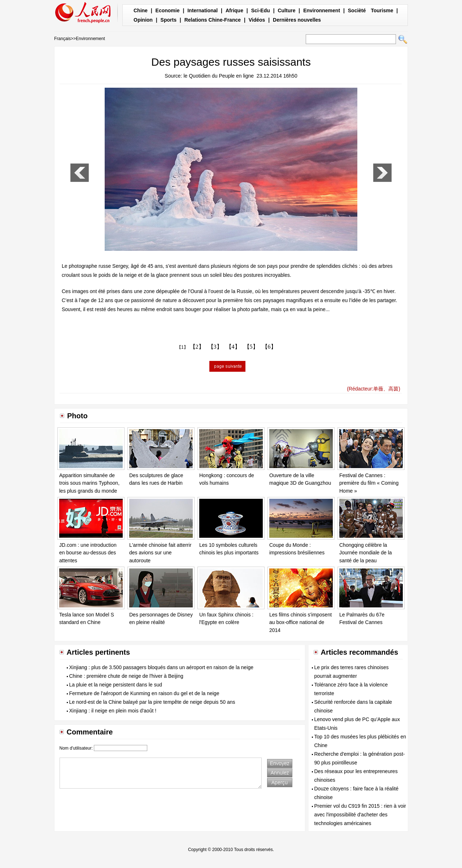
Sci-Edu (261, 10)
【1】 (182, 347)
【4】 (233, 347)
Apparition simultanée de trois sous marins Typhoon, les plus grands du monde (89, 483)
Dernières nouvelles (297, 20)
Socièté (357, 10)
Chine (141, 10)
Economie (168, 10)
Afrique (234, 10)
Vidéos (257, 20)
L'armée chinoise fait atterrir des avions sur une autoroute (160, 553)
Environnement (322, 10)
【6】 (269, 347)
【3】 (215, 347)
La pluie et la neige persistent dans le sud (116, 685)
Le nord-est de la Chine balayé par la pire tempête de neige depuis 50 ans (152, 702)
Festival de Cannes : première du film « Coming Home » (369, 483)
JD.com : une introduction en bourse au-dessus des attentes (88, 553)
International (202, 10)
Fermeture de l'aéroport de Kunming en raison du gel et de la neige (144, 693)
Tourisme (382, 10)
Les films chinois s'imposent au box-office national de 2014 (300, 622)
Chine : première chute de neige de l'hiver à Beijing (126, 676)
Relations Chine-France (213, 20)
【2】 (197, 347)
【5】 (251, 347)
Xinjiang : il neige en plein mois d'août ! (113, 711)
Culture (286, 10)
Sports (169, 20)
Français (62, 39)
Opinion (143, 20)
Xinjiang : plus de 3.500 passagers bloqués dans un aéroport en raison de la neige (162, 667)
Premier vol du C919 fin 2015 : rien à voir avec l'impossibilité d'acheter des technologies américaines (360, 815)
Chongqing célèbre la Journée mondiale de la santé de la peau (366, 553)
